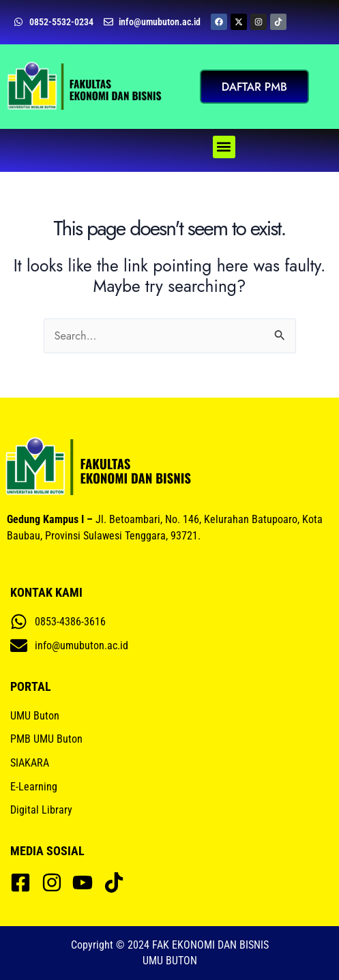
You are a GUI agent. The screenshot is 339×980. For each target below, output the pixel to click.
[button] (224, 147)
